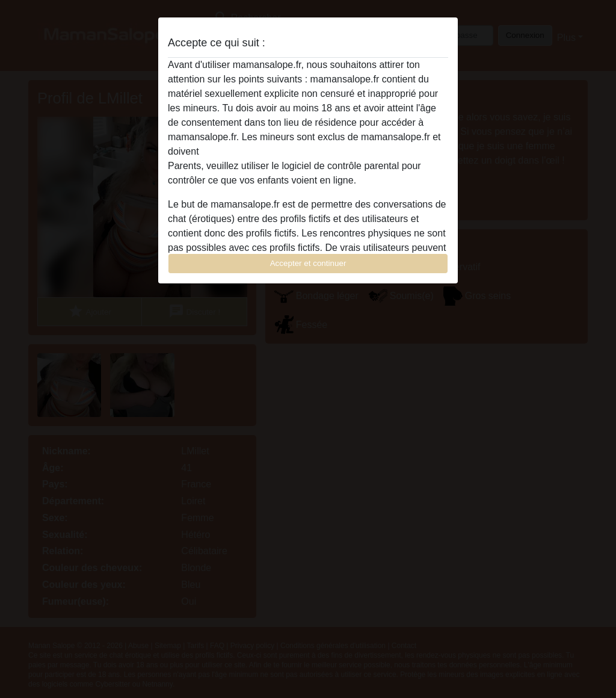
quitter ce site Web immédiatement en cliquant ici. (307, 151)
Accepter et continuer (308, 263)
